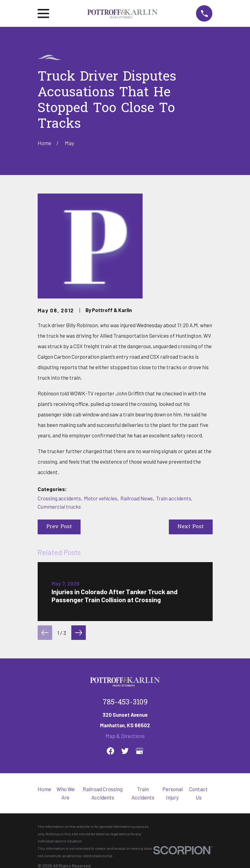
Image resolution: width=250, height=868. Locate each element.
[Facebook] (110, 751)
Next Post (191, 527)
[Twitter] (125, 751)
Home (44, 789)
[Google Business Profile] (140, 751)
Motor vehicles (101, 498)
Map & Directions (125, 736)
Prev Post (59, 527)
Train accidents (173, 498)
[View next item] (79, 633)
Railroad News (137, 498)
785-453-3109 (125, 703)
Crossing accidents (59, 498)
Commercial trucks (59, 507)
